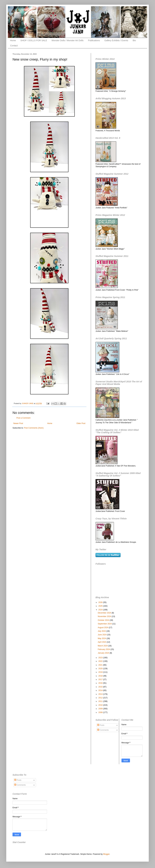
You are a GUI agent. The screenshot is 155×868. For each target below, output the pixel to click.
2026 (101, 602)
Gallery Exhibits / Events (116, 40)
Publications (94, 40)
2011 (101, 701)
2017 (101, 679)
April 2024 (102, 642)
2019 (101, 672)
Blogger (106, 854)
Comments (103, 730)
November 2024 (105, 616)
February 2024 (104, 649)
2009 (101, 709)
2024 (101, 610)
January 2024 (104, 653)
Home (13, 40)
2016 (101, 683)
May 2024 (102, 638)
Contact (14, 46)
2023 (101, 658)
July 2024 (102, 631)
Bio (134, 40)
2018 (101, 676)
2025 (101, 606)
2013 (101, 694)
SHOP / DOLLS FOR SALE (34, 40)
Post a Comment (23, 418)
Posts (101, 725)
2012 (101, 698)
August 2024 (103, 628)
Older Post (81, 423)
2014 (101, 690)
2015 (101, 687)
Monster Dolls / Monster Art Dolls (68, 40)
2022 (101, 661)
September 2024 (105, 624)
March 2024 (103, 646)
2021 (101, 665)
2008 (101, 712)
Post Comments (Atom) (34, 428)
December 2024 (105, 613)
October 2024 (104, 620)
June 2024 (102, 635)
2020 (101, 669)
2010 (101, 705)
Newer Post (18, 423)
